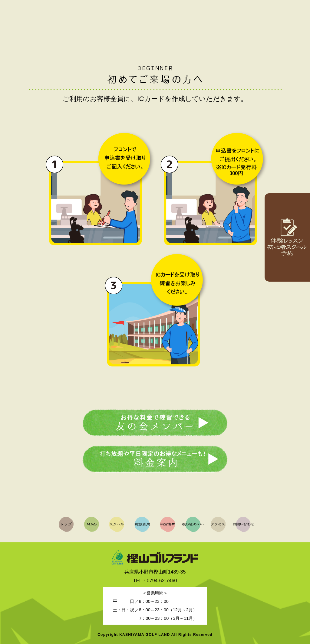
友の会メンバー (214, 24)
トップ (21, 24)
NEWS (60, 24)
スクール (98, 24)
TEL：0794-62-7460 (155, 581)
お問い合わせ (291, 24)
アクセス (253, 24)
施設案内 (137, 24)
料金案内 (176, 24)
